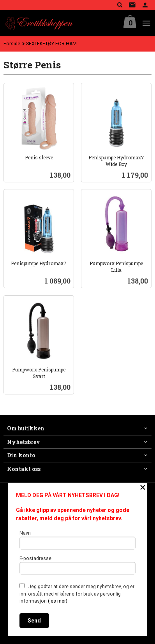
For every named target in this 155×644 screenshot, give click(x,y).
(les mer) (58, 601)
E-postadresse (78, 565)
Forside (12, 44)
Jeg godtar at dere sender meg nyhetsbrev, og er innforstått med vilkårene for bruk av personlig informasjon (77, 593)
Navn (78, 540)
